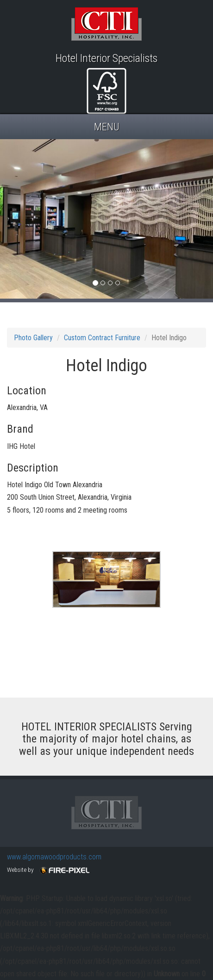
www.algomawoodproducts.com (54, 857)
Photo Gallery (33, 338)
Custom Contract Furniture (102, 338)
